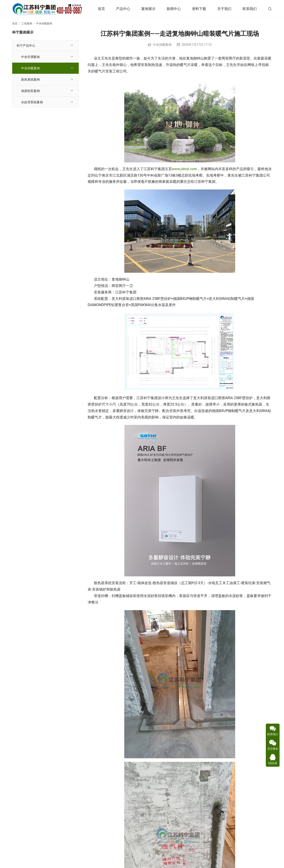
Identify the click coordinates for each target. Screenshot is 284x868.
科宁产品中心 (26, 46)
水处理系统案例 (32, 102)
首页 (101, 9)
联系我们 (250, 9)
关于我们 (224, 9)
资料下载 (199, 9)
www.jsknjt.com (184, 169)
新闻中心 (174, 9)
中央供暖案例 (162, 45)
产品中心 (123, 9)
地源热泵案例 (30, 91)
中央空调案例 (30, 57)
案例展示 (148, 9)
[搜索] (270, 9)
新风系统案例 (30, 80)
